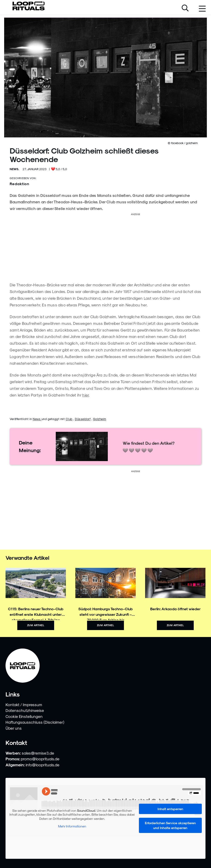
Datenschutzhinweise (25, 710)
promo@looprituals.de (40, 759)
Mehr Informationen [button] (72, 826)
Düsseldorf (83, 419)
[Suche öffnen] (185, 9)
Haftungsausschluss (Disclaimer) (35, 722)
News (37, 419)
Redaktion (19, 184)
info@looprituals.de (42, 765)
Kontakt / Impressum (24, 705)
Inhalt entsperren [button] (170, 809)
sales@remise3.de (38, 753)
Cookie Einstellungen (24, 716)
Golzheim (100, 419)
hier (85, 395)
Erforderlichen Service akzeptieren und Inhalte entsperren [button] (170, 825)
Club (69, 419)
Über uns (14, 728)
